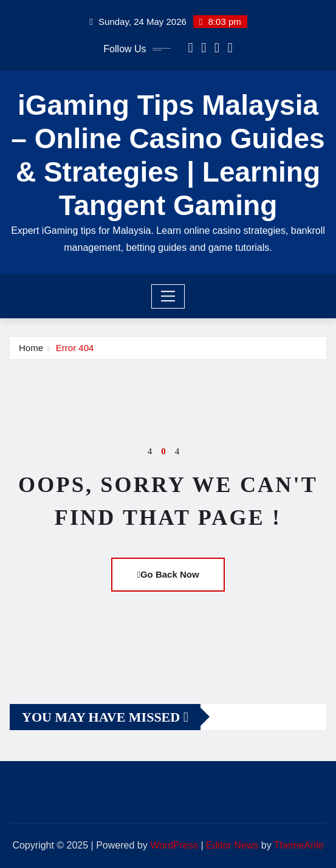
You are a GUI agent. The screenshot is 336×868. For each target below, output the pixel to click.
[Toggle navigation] (168, 296)
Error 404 (75, 348)
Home (31, 348)
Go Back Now (168, 574)
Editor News (232, 845)
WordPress (174, 845)
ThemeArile (299, 845)
